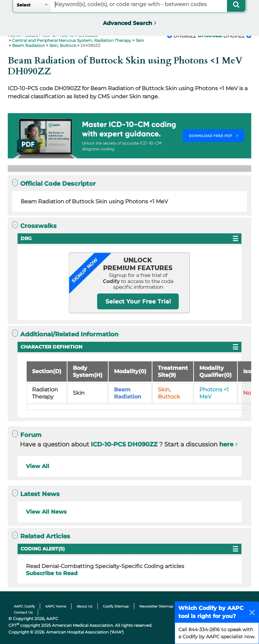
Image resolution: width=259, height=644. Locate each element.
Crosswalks (34, 226)
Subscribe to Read (52, 573)
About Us (84, 606)
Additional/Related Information (65, 334)
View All (38, 466)
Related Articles (41, 536)
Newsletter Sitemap (156, 606)
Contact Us (23, 612)
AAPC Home (56, 606)
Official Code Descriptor (54, 184)
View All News (46, 512)
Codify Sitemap (116, 606)
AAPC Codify (24, 606)
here (226, 444)
